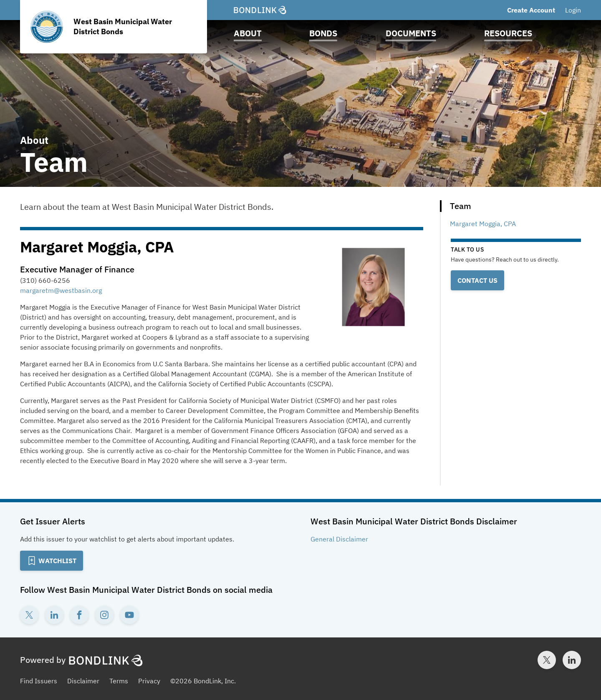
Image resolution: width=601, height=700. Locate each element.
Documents (411, 33)
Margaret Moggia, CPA (483, 224)
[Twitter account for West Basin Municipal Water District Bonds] (29, 615)
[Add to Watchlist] (52, 561)
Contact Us (477, 280)
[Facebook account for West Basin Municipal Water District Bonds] (79, 615)
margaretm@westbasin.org (61, 290)
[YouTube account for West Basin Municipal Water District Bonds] (129, 615)
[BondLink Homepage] (260, 10)
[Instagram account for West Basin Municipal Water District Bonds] (104, 615)
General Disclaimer (339, 539)
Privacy (149, 681)
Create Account (531, 10)
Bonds (323, 33)
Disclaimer (83, 681)
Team (461, 206)
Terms (119, 681)
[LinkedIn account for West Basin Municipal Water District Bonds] (54, 615)
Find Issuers (39, 681)
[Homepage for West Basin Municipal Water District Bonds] (114, 27)
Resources (508, 33)
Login (573, 10)
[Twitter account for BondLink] (547, 660)
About (248, 33)
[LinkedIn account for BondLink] (572, 660)
